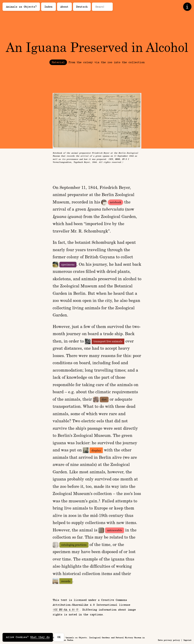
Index (48, 7)
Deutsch (82, 7)
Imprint (187, 640)
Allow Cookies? (28, 637)
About (64, 7)
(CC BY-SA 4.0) (64, 610)
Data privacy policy (169, 640)
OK (59, 637)
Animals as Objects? (21, 7)
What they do (40, 637)
